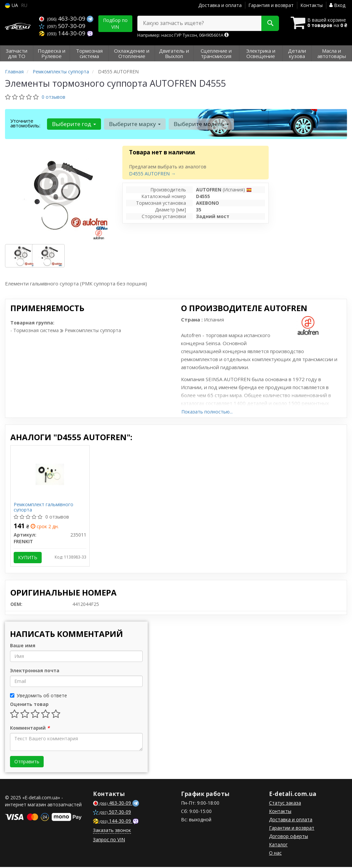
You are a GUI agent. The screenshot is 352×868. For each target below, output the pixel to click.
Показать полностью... (207, 412)
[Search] (268, 23)
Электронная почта (35, 671)
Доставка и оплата (220, 5)
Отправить (27, 762)
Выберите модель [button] (200, 124)
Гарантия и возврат (271, 5)
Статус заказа (285, 804)
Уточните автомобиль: (25, 123)
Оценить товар (29, 705)
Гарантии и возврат (292, 829)
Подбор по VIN (115, 24)
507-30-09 (62, 26)
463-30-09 (63, 19)
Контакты (311, 5)
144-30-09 (63, 33)
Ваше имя (23, 646)
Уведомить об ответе (38, 696)
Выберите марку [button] (134, 124)
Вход (337, 5)
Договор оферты (288, 837)
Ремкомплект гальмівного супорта (44, 507)
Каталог (278, 845)
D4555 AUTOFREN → (152, 174)
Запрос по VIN (109, 840)
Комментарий (30, 729)
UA (11, 5)
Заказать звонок (112, 831)
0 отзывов (53, 97)
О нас (275, 854)
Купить (28, 558)
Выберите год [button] (74, 124)
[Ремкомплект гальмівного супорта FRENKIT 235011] (50, 474)
